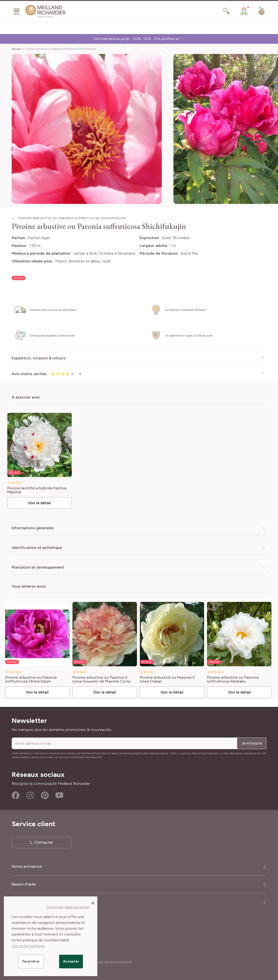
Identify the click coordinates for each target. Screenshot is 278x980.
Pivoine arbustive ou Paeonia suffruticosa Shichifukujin (61, 49)
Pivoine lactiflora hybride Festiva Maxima (37, 490)
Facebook (16, 795)
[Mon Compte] (244, 11)
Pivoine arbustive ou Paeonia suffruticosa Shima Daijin (31, 679)
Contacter (44, 842)
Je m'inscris (252, 743)
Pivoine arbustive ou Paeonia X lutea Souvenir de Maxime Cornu (101, 679)
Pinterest (45, 795)
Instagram (30, 795)
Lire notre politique (28, 946)
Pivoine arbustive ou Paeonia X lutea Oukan (167, 679)
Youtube (59, 795)
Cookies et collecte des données (110, 961)
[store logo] (45, 11)
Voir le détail (40, 503)
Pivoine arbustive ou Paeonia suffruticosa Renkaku (232, 679)
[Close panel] (93, 903)
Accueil (16, 49)
